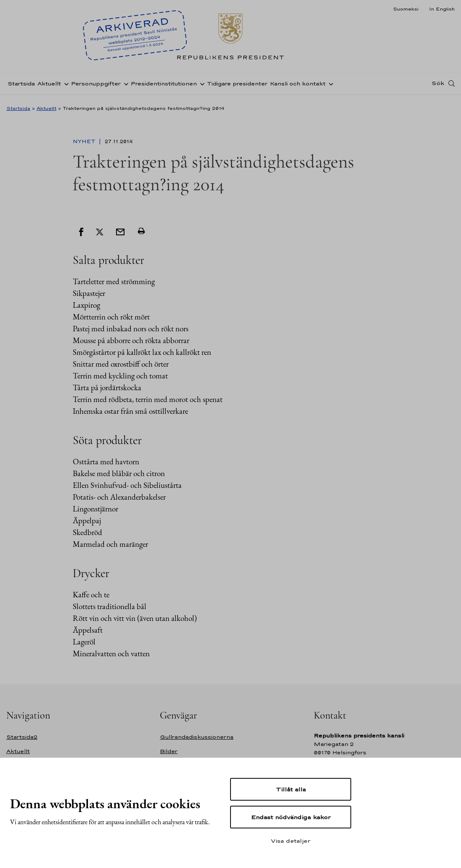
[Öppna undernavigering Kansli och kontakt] (329, 85)
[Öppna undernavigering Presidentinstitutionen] (201, 85)
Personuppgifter (96, 86)
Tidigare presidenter (237, 86)
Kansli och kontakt (298, 86)
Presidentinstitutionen (164, 86)
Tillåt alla (291, 789)
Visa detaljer (291, 841)
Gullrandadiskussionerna (197, 737)
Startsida (21, 86)
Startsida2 (22, 737)
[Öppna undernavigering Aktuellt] (65, 85)
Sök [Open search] (438, 85)
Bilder (169, 751)
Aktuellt (49, 86)
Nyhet (85, 141)
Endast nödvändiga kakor (291, 817)
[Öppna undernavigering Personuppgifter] (125, 85)
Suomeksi (406, 9)
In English (442, 9)
